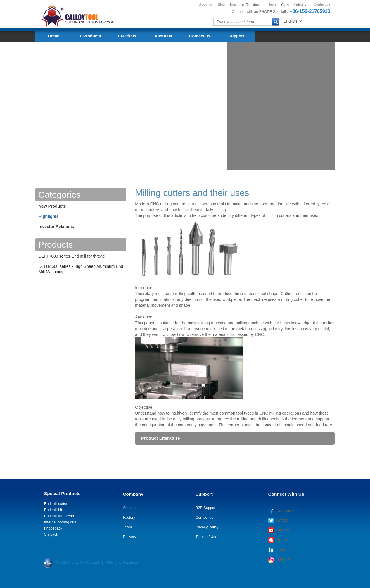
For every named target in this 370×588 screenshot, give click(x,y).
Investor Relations (56, 227)
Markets (127, 36)
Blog (221, 5)
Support (236, 36)
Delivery (130, 537)
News (272, 5)
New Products (52, 206)
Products (90, 36)
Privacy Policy (207, 527)
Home (54, 36)
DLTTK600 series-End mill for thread (72, 256)
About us (206, 5)
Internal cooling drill (60, 522)
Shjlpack (51, 534)
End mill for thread (59, 516)
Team (128, 527)
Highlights (49, 216)
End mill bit (53, 510)
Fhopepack (53, 528)
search (276, 22)
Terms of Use (206, 537)
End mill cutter (56, 504)
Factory (129, 518)
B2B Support (206, 508)
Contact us (322, 5)
